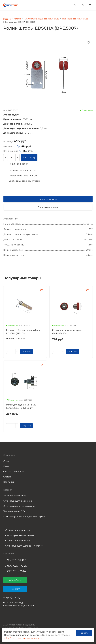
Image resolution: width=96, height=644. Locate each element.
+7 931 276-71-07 (14, 560)
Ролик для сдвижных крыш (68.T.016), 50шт (67, 332)
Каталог (8, 466)
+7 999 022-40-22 (15, 566)
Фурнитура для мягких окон (19, 506)
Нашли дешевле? (18, 164)
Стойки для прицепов (18, 530)
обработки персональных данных (23, 638)
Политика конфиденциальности (21, 628)
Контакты (9, 482)
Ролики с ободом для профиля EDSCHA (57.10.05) (23, 332)
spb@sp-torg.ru (15, 597)
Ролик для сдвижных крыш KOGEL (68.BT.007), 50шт (21, 406)
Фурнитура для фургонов (18, 501)
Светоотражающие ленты (20, 535)
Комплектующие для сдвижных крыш (24, 516)
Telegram (15, 589)
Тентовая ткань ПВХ (14, 511)
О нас (6, 461)
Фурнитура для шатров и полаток (24, 546)
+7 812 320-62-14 (15, 571)
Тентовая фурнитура (15, 496)
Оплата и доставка (14, 472)
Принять (84, 633)
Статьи (7, 477)
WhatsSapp (15, 580)
